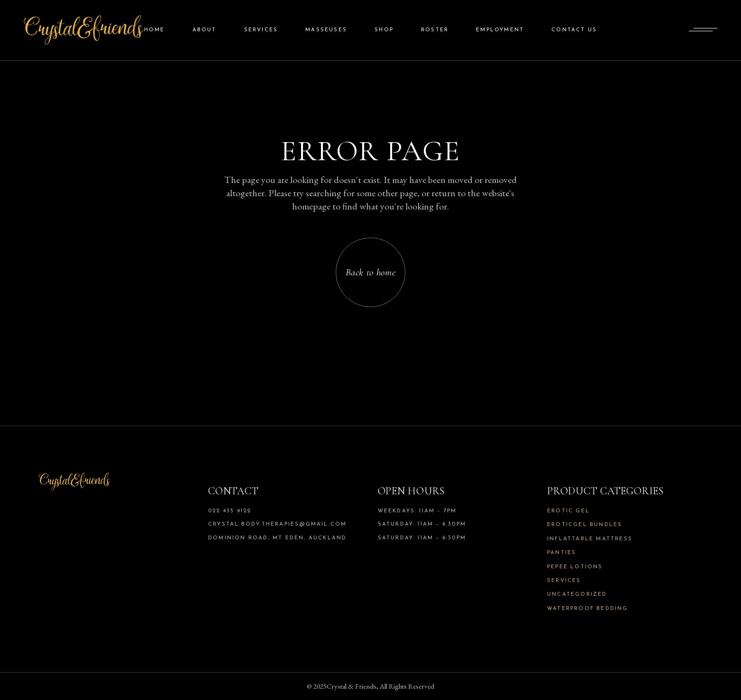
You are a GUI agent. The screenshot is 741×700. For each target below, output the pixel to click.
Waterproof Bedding (588, 609)
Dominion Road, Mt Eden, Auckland (277, 538)
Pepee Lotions (575, 567)
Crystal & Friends (352, 686)
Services (564, 581)
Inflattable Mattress (590, 539)
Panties (562, 553)
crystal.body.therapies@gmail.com (277, 524)
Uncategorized (577, 595)
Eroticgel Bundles (585, 525)
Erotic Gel (568, 511)
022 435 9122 (229, 511)
